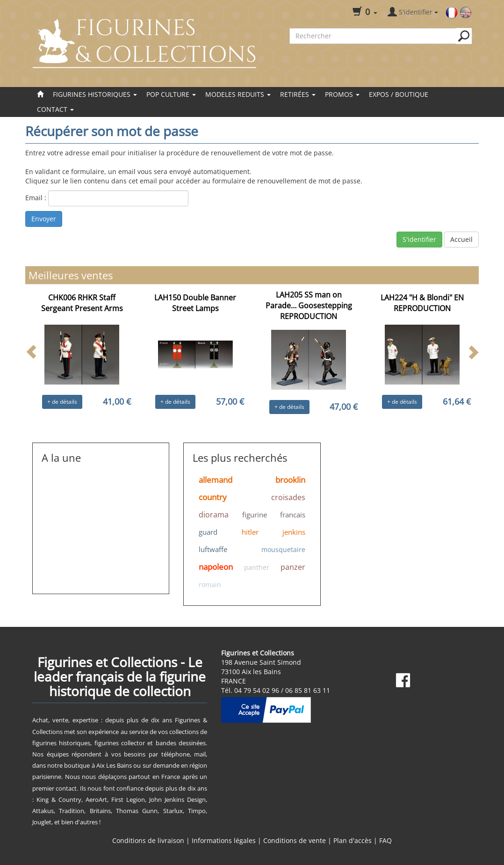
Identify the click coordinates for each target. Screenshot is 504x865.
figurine (255, 515)
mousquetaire (283, 549)
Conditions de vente (295, 840)
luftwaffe (213, 549)
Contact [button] (55, 109)
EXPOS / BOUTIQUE (399, 94)
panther (257, 567)
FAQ (385, 840)
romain (210, 585)
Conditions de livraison (148, 840)
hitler (250, 532)
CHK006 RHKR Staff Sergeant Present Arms (82, 303)
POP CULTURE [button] (171, 94)
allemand (216, 480)
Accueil (461, 239)
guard (208, 532)
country (213, 497)
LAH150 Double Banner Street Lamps (195, 303)
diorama (214, 515)
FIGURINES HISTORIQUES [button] (95, 94)
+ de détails (62, 402)
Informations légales (224, 840)
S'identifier (419, 239)
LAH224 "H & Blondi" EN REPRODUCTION (422, 303)
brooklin (290, 480)
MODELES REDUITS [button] (238, 94)
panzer (293, 567)
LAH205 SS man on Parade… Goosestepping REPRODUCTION (309, 305)
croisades (288, 497)
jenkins (294, 532)
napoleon (216, 567)
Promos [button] (342, 94)
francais (293, 515)
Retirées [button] (298, 94)
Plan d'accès (353, 840)
